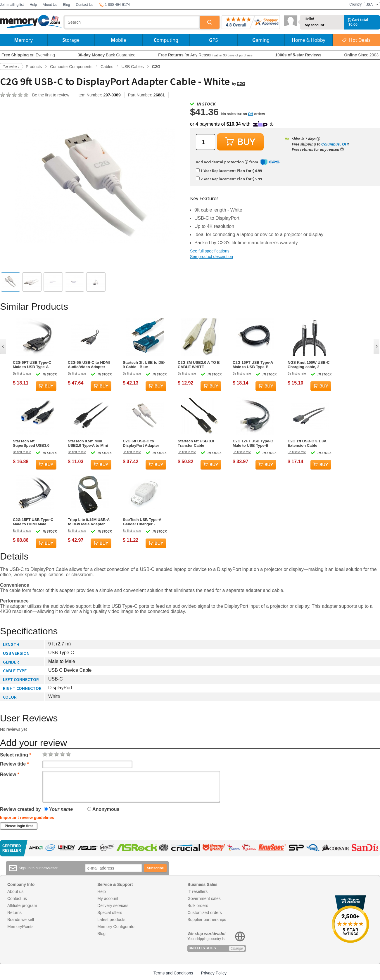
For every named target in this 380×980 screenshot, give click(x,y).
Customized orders (205, 913)
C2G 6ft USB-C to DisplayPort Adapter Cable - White (141, 443)
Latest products (111, 920)
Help (33, 5)
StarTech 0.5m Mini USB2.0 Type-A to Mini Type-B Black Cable (88, 443)
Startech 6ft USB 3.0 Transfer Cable (196, 443)
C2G (241, 84)
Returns (14, 913)
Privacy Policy (214, 973)
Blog (66, 5)
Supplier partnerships (207, 920)
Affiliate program (22, 905)
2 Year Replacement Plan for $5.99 (229, 179)
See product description (211, 257)
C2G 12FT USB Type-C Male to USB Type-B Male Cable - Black (253, 443)
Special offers (110, 913)
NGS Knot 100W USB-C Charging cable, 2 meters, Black (309, 365)
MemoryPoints (20, 927)
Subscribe (155, 868)
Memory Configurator (117, 927)
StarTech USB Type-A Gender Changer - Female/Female (142, 522)
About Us (50, 5)
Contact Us (84, 5)
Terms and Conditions (173, 973)
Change (237, 948)
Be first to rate (22, 374)
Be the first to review (51, 95)
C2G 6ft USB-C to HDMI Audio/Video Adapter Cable (89, 365)
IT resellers (197, 891)
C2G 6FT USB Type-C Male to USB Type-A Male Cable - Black (32, 365)
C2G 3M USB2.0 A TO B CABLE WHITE (199, 365)
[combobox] (132, 22)
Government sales (204, 898)
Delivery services (113, 905)
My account (315, 25)
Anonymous (103, 809)
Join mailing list (12, 5)
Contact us (17, 898)
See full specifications (210, 251)
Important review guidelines (27, 818)
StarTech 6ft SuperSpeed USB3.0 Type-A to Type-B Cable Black (34, 443)
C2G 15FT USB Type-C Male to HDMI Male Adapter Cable (33, 522)
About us (15, 891)
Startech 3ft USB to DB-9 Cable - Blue (144, 365)
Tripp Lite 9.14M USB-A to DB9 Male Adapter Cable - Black (89, 522)
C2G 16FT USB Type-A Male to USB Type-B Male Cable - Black (253, 365)
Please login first (19, 826)
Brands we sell (21, 920)
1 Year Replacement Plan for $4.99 (229, 171)
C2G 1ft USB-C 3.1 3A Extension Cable (307, 443)
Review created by (20, 809)
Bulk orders (198, 905)
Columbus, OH (334, 144)
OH (251, 114)
